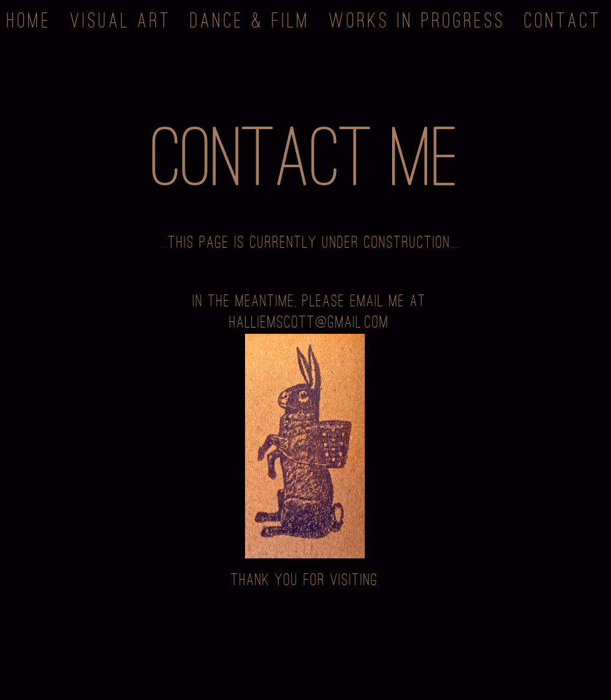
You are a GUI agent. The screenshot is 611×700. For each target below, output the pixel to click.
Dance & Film (250, 19)
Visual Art (121, 19)
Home (29, 19)
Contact (563, 19)
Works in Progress (417, 19)
